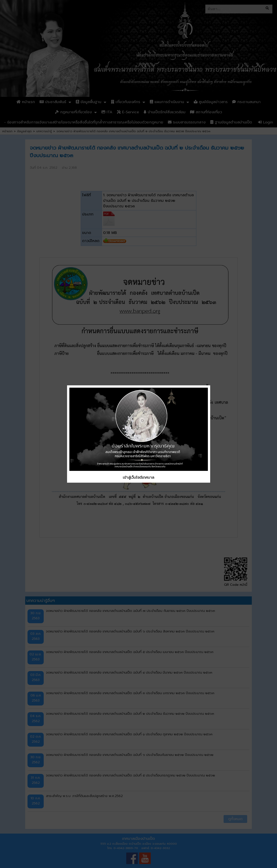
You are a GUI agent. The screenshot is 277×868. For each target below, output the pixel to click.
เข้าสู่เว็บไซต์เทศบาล (138, 478)
